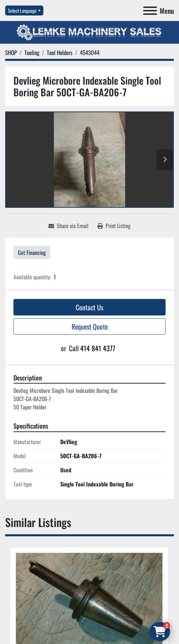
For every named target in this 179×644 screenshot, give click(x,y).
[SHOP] (11, 52)
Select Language (22, 10)
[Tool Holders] (60, 52)
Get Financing (32, 253)
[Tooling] (32, 52)
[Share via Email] (69, 226)
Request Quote (90, 326)
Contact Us (89, 307)
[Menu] (150, 11)
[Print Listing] (114, 226)
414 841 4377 (98, 348)
